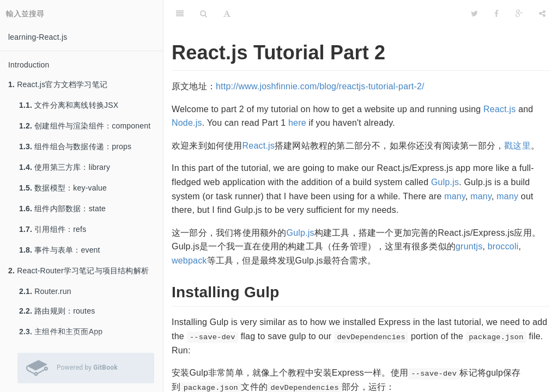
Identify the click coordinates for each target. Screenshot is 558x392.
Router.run (45, 291)
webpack (189, 261)
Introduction (29, 65)
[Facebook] (496, 14)
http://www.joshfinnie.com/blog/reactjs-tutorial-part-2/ (320, 86)
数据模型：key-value (63, 188)
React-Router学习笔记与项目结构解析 (78, 271)
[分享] (542, 14)
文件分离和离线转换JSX (69, 105)
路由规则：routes (57, 311)
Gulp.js (445, 182)
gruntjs (469, 246)
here (297, 123)
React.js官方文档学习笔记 (58, 84)
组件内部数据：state (62, 209)
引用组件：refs (53, 229)
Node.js (187, 123)
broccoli (503, 246)
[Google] (519, 14)
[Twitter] (474, 14)
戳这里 (517, 146)
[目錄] (180, 14)
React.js (499, 109)
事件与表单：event (60, 250)
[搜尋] (204, 14)
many (455, 196)
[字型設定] (227, 14)
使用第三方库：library (65, 167)
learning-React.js (38, 37)
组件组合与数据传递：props (75, 146)
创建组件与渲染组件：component (85, 126)
